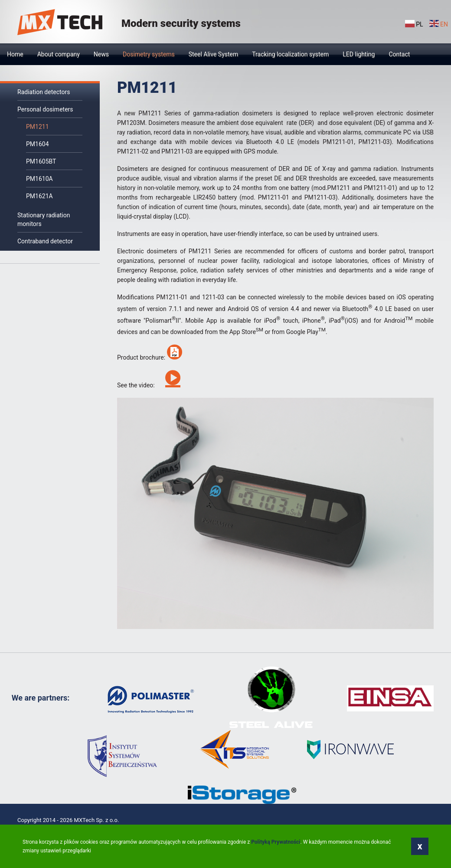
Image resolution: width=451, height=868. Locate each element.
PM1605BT (41, 161)
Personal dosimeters (45, 109)
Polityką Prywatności (276, 842)
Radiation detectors (44, 92)
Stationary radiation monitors (44, 219)
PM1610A (39, 179)
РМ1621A (39, 196)
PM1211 (38, 127)
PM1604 (38, 144)
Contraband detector (45, 241)
